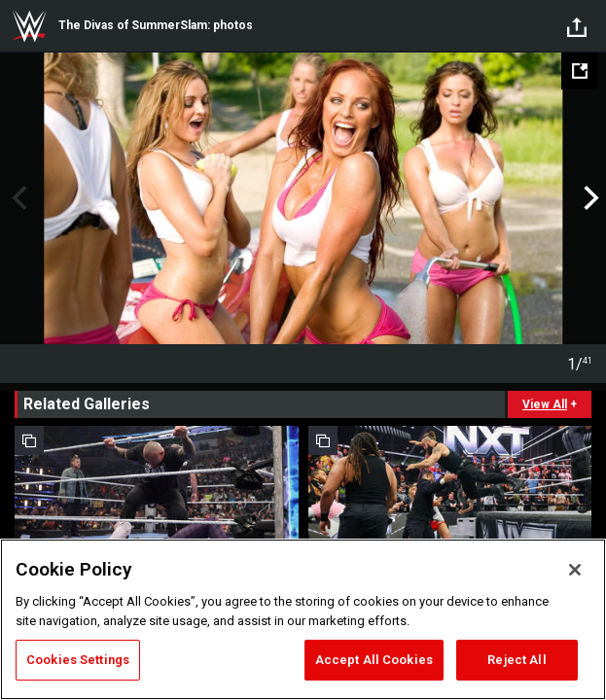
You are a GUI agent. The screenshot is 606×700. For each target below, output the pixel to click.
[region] (303, 619)
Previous (17, 198)
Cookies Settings (78, 660)
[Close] (575, 570)
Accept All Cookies (374, 660)
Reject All (517, 660)
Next (589, 198)
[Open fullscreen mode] (580, 71)
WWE (29, 26)
